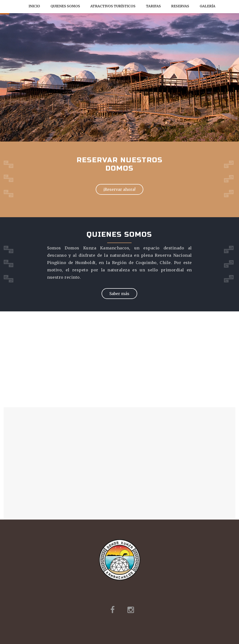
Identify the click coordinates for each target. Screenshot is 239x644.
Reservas (180, 6)
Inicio (34, 6)
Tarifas (153, 6)
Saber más (119, 294)
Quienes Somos (65, 6)
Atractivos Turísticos (113, 7)
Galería (208, 6)
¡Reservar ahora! (119, 189)
